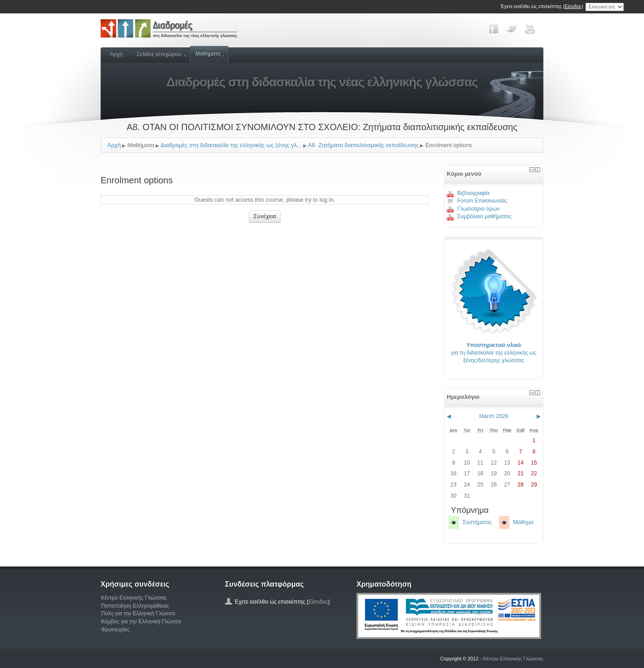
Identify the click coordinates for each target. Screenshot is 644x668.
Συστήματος (478, 522)
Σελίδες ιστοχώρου (161, 54)
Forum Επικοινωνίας (477, 201)
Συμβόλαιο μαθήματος (479, 216)
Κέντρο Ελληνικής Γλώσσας (134, 598)
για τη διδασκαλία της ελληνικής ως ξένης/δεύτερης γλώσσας (494, 353)
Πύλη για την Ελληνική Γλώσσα (138, 613)
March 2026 (494, 416)
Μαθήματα (210, 54)
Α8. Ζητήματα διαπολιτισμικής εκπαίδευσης (364, 145)
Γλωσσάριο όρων (473, 209)
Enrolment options (449, 145)
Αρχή (116, 54)
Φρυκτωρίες (115, 630)
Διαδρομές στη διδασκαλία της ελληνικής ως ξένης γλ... (231, 145)
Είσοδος (573, 6)
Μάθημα (523, 522)
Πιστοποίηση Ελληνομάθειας (135, 606)
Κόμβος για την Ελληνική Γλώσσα (141, 621)
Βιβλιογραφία (468, 193)
